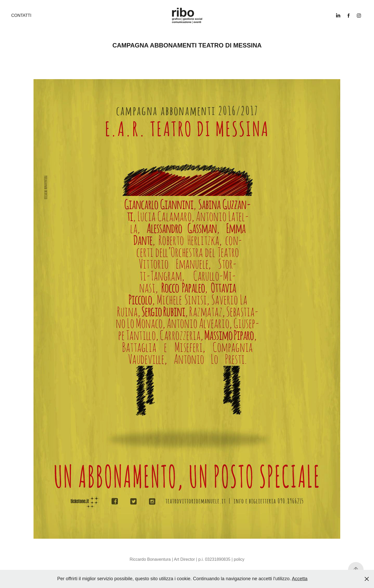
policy (239, 559)
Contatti (21, 15)
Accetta (300, 579)
